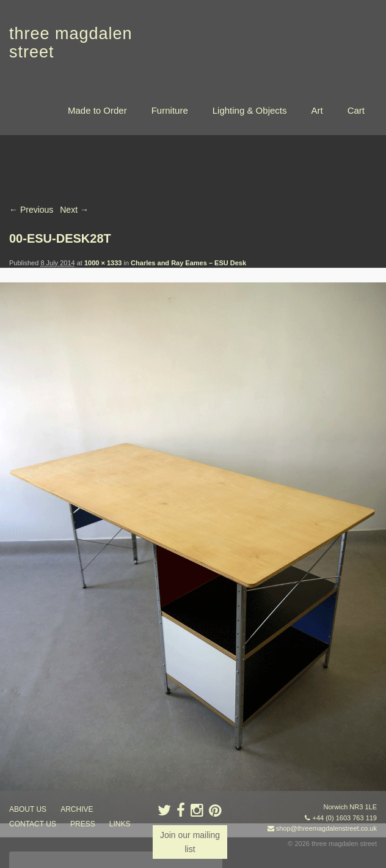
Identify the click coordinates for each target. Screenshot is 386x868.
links (120, 825)
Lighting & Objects (250, 110)
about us (28, 810)
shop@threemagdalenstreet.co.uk (326, 829)
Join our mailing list (190, 842)
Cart (356, 110)
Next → (74, 210)
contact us (33, 825)
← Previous (31, 210)
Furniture (170, 110)
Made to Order (97, 110)
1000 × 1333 (103, 263)
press (83, 825)
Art (317, 110)
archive (77, 810)
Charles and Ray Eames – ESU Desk (188, 263)
